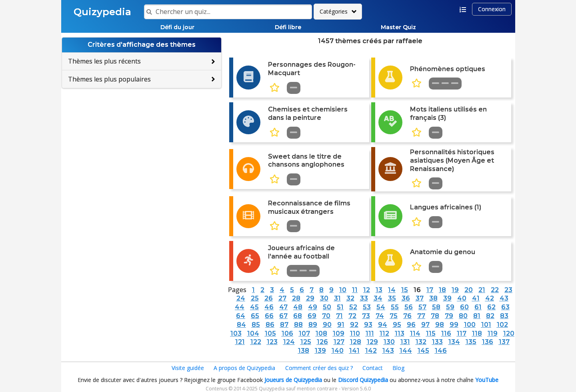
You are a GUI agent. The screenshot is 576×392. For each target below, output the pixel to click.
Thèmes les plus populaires (109, 79)
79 (449, 316)
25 (255, 298)
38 (433, 298)
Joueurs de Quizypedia (293, 380)
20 (469, 290)
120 (509, 333)
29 (310, 298)
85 (256, 325)
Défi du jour (177, 27)
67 (283, 316)
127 (339, 342)
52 (353, 307)
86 (270, 325)
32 (350, 298)
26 (269, 298)
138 (304, 351)
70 (326, 316)
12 (367, 290)
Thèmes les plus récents (104, 61)
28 (296, 298)
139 (320, 351)
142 (371, 351)
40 (462, 298)
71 (339, 316)
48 (298, 307)
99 (454, 325)
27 (282, 298)
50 (327, 307)
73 (366, 316)
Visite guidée (188, 368)
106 (287, 333)
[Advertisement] (142, 146)
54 (381, 307)
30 (324, 298)
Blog (398, 368)
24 (241, 298)
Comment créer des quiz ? (319, 368)
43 (504, 298)
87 (284, 325)
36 (406, 298)
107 (304, 333)
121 (240, 342)
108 (321, 333)
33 (364, 298)
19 (455, 290)
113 (400, 333)
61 (478, 307)
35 (392, 298)
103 (236, 333)
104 (253, 333)
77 (421, 316)
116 (446, 333)
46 (269, 307)
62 (491, 307)
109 (339, 333)
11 (355, 290)
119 (493, 333)
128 (356, 342)
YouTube (487, 380)
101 (486, 325)
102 (502, 325)
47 (283, 307)
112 (384, 333)
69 (312, 316)
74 (380, 316)
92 (354, 325)
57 (422, 307)
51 (340, 307)
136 (488, 342)
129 (372, 342)
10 (343, 290)
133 (437, 342)
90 (327, 325)
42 (490, 298)
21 (482, 290)
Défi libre (288, 27)
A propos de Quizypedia (244, 368)
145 (423, 351)
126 (322, 342)
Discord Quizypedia (363, 380)
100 (470, 325)
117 (462, 333)
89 (313, 325)
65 (255, 316)
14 (392, 290)
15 (405, 290)
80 (463, 316)
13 (379, 290)
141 (354, 351)
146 (441, 351)
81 (477, 316)
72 (352, 316)
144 (406, 351)
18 (442, 290)
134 (454, 342)
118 (477, 333)
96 (411, 325)
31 (337, 298)
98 (440, 325)
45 (254, 307)
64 (241, 316)
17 (430, 290)
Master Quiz (398, 27)
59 (450, 307)
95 (397, 325)
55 (395, 307)
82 (490, 316)
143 (388, 351)
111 (370, 333)
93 (368, 325)
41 (476, 298)
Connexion (492, 9)
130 (389, 342)
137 (504, 342)
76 (407, 316)
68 (298, 316)
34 (378, 298)
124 (289, 342)
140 (338, 351)
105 (270, 333)
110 (355, 333)
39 (447, 298)
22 (495, 290)
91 (341, 325)
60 (464, 307)
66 (269, 316)
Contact (373, 368)
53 (367, 307)
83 (504, 316)
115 (431, 333)
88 (298, 325)
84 (241, 325)
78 (435, 316)
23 (508, 290)
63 (505, 307)
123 (272, 342)
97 (425, 325)
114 (415, 333)
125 (306, 342)
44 (240, 307)
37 (420, 298)
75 (394, 316)
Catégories (334, 11)
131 (405, 342)
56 (409, 307)
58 (436, 307)
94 (383, 325)
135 (471, 342)
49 (313, 307)
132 (421, 342)
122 (256, 342)
